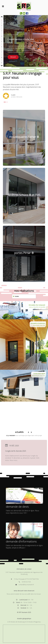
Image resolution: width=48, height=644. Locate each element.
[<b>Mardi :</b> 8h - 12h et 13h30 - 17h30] (24, 602)
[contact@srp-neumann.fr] (24, 585)
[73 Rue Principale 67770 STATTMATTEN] (24, 579)
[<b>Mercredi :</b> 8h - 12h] (24, 605)
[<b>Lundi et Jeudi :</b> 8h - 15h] (24, 600)
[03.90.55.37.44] (24, 582)
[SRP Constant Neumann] (24, 10)
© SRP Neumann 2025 (24, 612)
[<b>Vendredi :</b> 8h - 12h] (24, 608)
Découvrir (13, 57)
